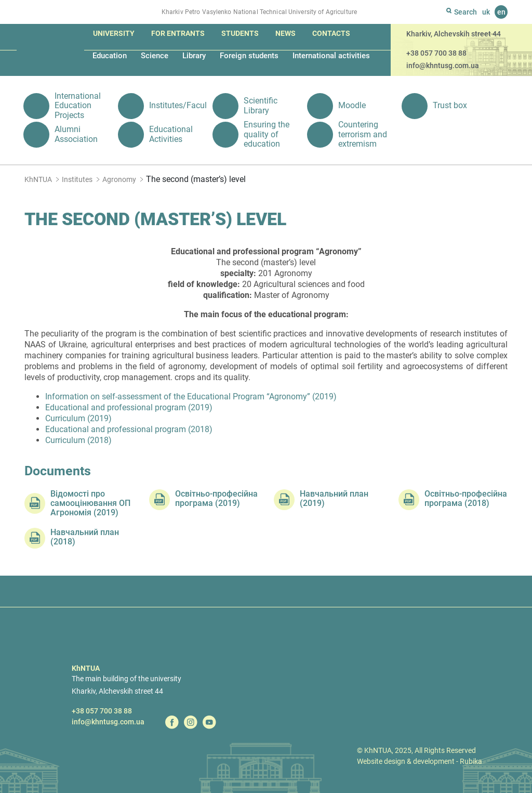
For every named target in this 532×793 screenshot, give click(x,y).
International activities (331, 56)
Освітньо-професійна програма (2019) (216, 499)
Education (110, 56)
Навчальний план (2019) (334, 499)
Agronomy (119, 179)
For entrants (178, 33)
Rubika (471, 761)
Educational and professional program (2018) (129, 429)
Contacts (331, 33)
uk (486, 12)
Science (155, 56)
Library (194, 56)
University (114, 33)
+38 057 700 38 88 (436, 53)
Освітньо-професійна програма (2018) (466, 499)
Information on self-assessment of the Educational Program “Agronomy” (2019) (191, 396)
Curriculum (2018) (78, 440)
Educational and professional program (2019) (129, 407)
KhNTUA (38, 179)
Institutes (77, 179)
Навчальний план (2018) (85, 537)
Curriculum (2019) (78, 418)
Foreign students (249, 56)
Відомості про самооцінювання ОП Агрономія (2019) (90, 503)
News (285, 33)
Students (240, 33)
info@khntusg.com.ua (443, 66)
